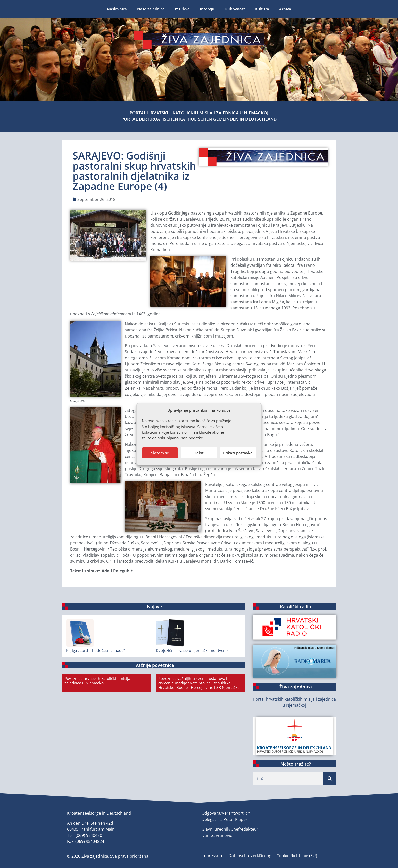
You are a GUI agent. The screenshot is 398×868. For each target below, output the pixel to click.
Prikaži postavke (238, 453)
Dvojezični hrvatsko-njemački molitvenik (192, 650)
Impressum (212, 856)
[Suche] (330, 778)
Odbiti (199, 453)
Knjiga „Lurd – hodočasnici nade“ (95, 650)
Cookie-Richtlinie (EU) (297, 856)
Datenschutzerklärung (250, 856)
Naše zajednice (151, 9)
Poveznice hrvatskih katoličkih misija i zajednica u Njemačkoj (98, 681)
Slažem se (160, 453)
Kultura (262, 9)
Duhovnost (235, 9)
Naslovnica (117, 9)
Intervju (207, 9)
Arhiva (285, 9)
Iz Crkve (182, 9)
